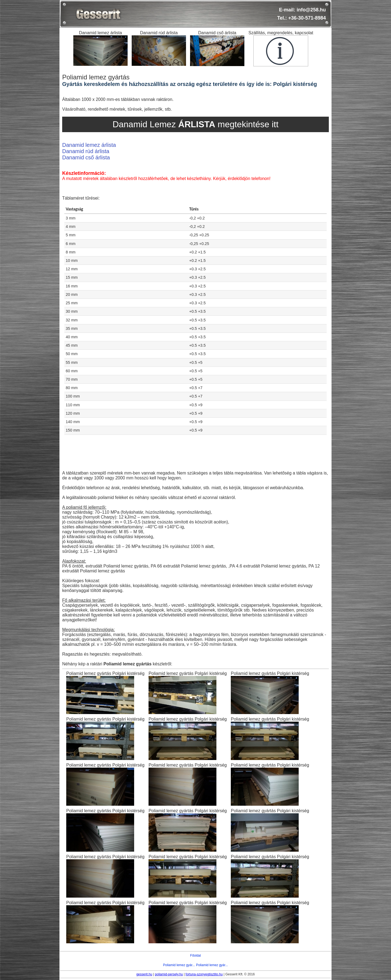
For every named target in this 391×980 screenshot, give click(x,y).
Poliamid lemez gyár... (179, 965)
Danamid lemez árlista (89, 145)
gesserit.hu (144, 974)
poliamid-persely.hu (169, 974)
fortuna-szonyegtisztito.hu (204, 974)
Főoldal (195, 956)
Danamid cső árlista (86, 157)
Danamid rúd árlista (86, 151)
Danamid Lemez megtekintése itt (195, 124)
